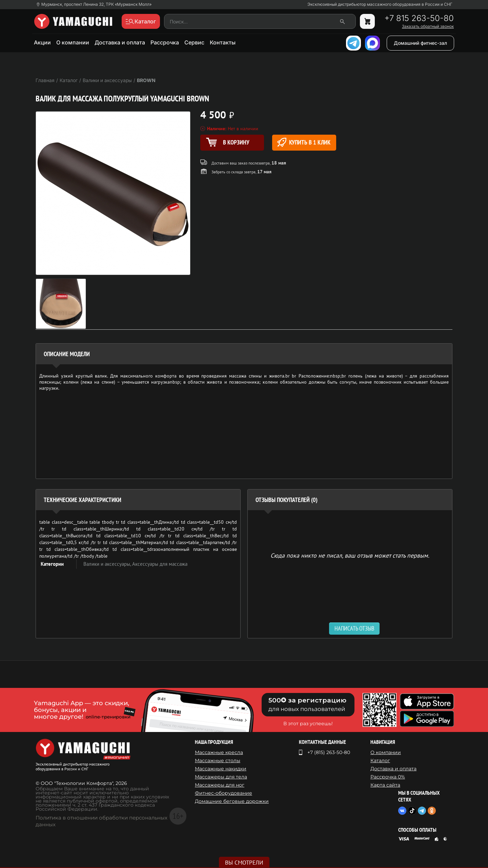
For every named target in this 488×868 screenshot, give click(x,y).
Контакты (223, 42)
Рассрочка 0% (388, 777)
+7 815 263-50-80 (419, 18)
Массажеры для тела (221, 777)
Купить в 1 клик (304, 142)
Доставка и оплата (120, 42)
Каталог (380, 760)
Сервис (194, 42)
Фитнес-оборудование (223, 793)
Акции (42, 42)
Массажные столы (218, 760)
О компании (73, 42)
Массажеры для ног (220, 785)
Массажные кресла (219, 752)
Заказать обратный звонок (428, 26)
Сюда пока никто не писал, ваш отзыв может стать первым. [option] (350, 555)
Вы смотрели (244, 863)
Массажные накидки (221, 769)
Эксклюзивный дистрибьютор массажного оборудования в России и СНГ (380, 4)
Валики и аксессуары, (108, 564)
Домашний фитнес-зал (420, 43)
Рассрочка (165, 42)
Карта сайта (385, 785)
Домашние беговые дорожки (232, 801)
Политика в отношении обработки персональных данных (101, 821)
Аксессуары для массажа (160, 564)
